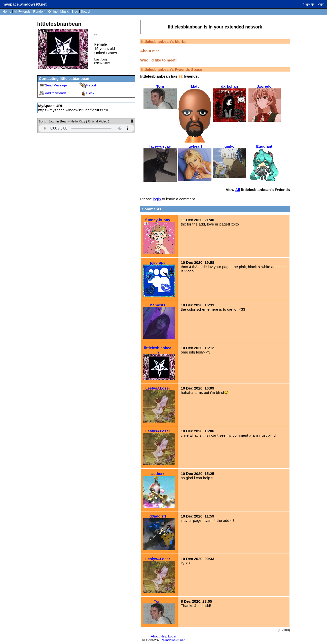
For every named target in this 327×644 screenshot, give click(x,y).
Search (86, 11)
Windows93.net (174, 640)
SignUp (309, 4)
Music (65, 11)
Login (320, 4)
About (155, 636)
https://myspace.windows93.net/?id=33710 (74, 110)
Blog (75, 11)
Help (164, 636)
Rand (39, 11)
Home (7, 11)
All (22, 11)
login (157, 199)
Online (53, 11)
